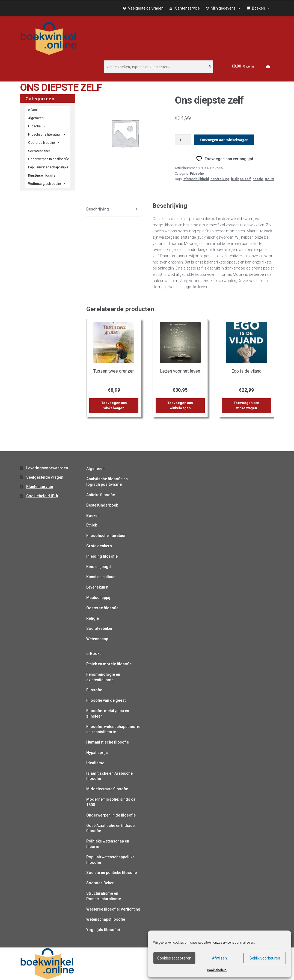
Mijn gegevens (226, 8)
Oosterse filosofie (44, 143)
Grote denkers (99, 546)
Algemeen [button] (38, 118)
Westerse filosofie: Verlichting (42, 177)
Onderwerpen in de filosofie (49, 160)
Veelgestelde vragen (146, 8)
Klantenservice (187, 8)
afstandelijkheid (196, 179)
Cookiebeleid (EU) (42, 496)
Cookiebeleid (217, 970)
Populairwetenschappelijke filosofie (48, 168)
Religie (93, 618)
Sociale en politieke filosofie (112, 873)
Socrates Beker (100, 883)
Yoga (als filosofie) (103, 930)
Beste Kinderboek (102, 505)
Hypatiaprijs (97, 753)
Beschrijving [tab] (98, 209)
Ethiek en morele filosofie (109, 664)
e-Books (34, 110)
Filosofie (197, 174)
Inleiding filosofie (102, 556)
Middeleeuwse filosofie (107, 789)
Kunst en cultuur (101, 577)
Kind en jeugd (99, 567)
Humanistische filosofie (108, 742)
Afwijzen (219, 958)
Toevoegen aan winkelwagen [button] (114, 406)
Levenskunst (97, 587)
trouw (269, 179)
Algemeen (95, 469)
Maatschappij (98, 598)
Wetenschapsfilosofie (47, 184)
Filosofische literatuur (47, 134)
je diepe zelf (241, 179)
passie (258, 179)
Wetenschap (97, 639)
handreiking (220, 179)
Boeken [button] (261, 8)
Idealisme (95, 763)
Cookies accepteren (174, 958)
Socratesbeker (100, 628)
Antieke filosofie (101, 495)
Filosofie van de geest (106, 700)
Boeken (93, 516)
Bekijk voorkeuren (265, 958)
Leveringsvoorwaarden (47, 468)
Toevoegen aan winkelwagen (224, 140)
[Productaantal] (183, 140)
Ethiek (92, 525)
